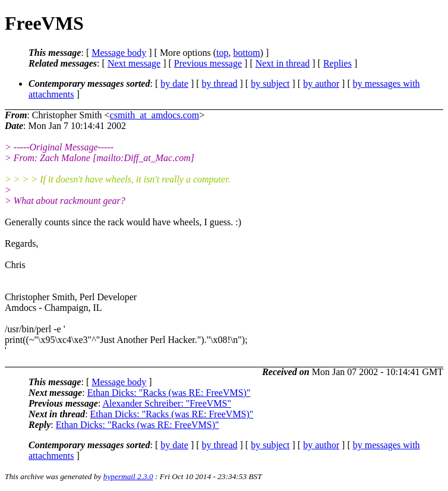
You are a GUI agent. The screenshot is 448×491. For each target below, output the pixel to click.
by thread (220, 84)
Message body (119, 53)
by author (321, 84)
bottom (246, 53)
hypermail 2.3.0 (128, 476)
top (222, 53)
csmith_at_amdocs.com (155, 115)
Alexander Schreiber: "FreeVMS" (167, 403)
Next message (134, 63)
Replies (337, 63)
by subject (270, 84)
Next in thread (283, 63)
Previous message (208, 63)
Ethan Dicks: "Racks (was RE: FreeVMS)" (169, 393)
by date (174, 84)
